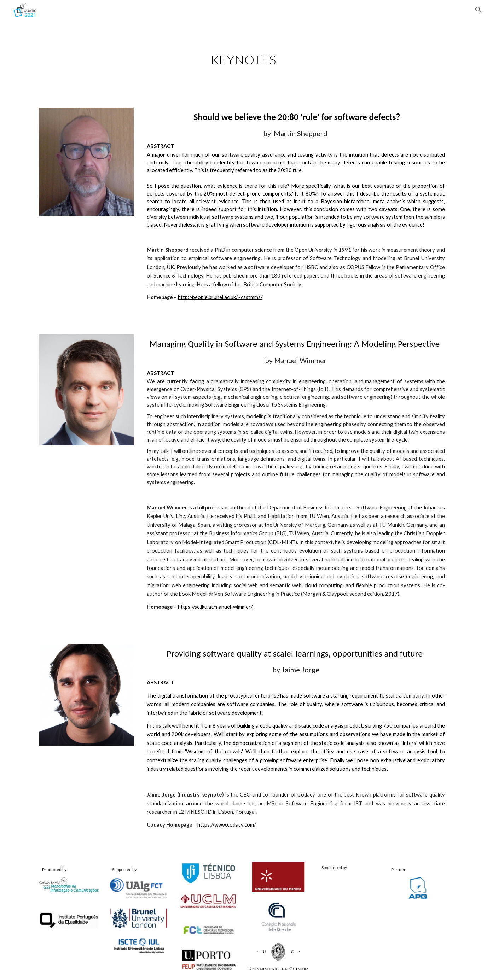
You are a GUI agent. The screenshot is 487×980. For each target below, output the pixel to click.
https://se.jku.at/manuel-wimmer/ (215, 607)
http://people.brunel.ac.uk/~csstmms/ (220, 297)
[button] (479, 10)
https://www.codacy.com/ (227, 825)
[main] (244, 60)
